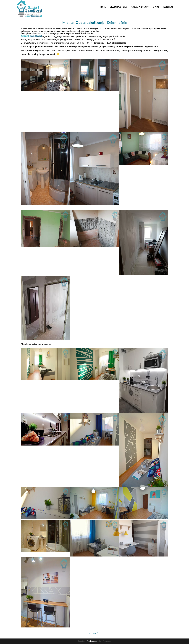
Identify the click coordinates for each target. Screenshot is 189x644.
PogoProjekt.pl (92, 641)
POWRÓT (94, 634)
